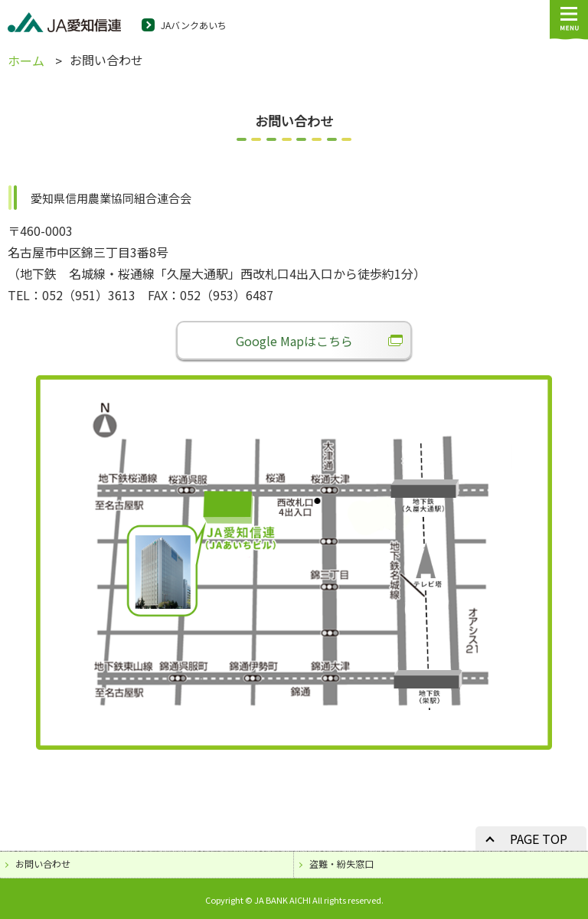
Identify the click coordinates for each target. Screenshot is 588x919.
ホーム (26, 61)
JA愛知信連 (64, 24)
